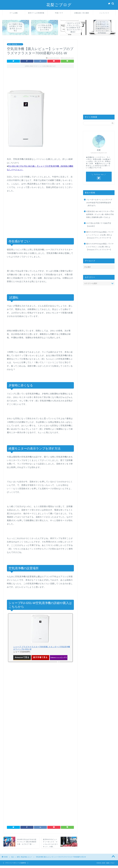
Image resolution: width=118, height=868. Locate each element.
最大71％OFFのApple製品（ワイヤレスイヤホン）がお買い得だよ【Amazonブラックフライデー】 (100, 247)
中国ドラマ (59, 13)
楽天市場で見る (40, 657)
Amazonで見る (22, 657)
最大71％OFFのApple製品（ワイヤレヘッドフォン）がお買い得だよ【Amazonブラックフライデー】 (100, 235)
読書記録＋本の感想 (82, 13)
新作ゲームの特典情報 (36, 13)
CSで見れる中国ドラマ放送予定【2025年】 (99, 225)
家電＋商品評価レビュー (15, 44)
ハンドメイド (104, 13)
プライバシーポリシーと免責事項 (16, 863)
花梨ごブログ (59, 5)
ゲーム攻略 (14, 13)
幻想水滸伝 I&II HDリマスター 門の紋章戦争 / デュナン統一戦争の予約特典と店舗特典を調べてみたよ (100, 214)
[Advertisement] (40, 80)
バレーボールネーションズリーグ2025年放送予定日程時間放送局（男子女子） (99, 203)
